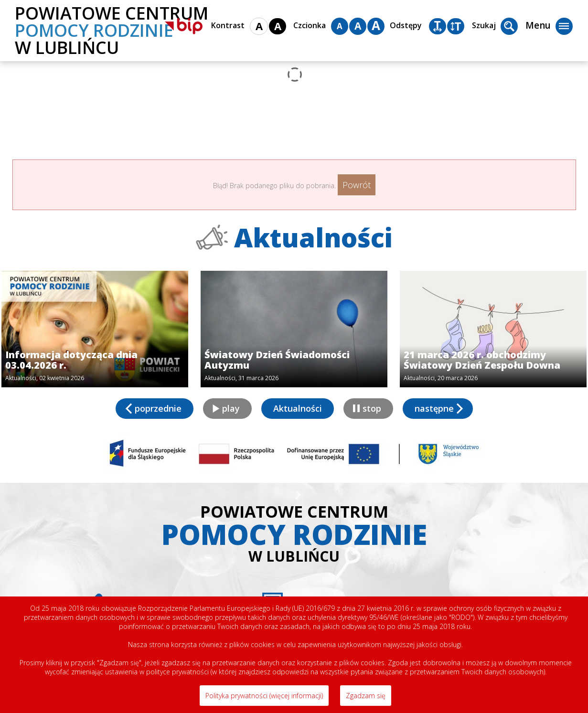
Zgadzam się (366, 696)
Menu (549, 26)
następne (434, 408)
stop (372, 408)
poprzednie (158, 408)
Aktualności (298, 408)
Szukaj (495, 26)
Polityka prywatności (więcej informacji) (264, 696)
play (231, 408)
